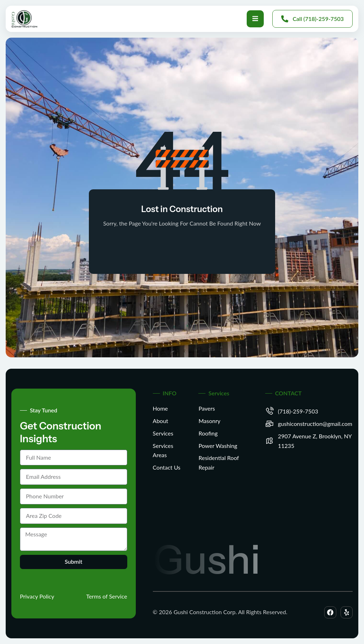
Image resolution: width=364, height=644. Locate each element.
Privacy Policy (37, 596)
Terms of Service (106, 596)
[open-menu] (255, 19)
